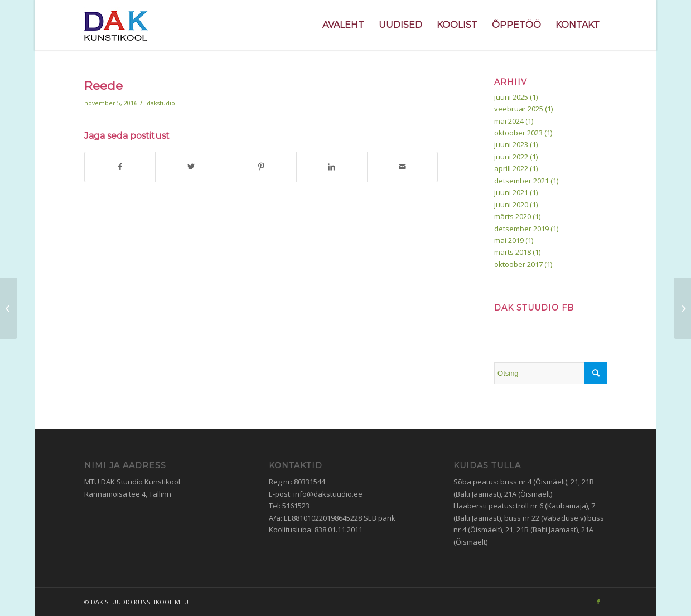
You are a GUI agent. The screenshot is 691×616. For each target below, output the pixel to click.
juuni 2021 (511, 192)
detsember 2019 (521, 229)
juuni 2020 (511, 205)
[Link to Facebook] (598, 602)
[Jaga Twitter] (190, 167)
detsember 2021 (521, 181)
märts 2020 (513, 216)
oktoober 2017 (518, 264)
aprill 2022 (511, 168)
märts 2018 (513, 252)
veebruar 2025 (519, 109)
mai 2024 (509, 121)
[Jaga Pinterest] (261, 167)
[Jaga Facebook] (120, 167)
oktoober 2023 (518, 133)
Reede (103, 86)
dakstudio (161, 103)
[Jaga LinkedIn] (332, 167)
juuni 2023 (511, 144)
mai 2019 (509, 240)
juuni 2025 (511, 97)
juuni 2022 (511, 157)
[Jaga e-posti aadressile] (402, 167)
